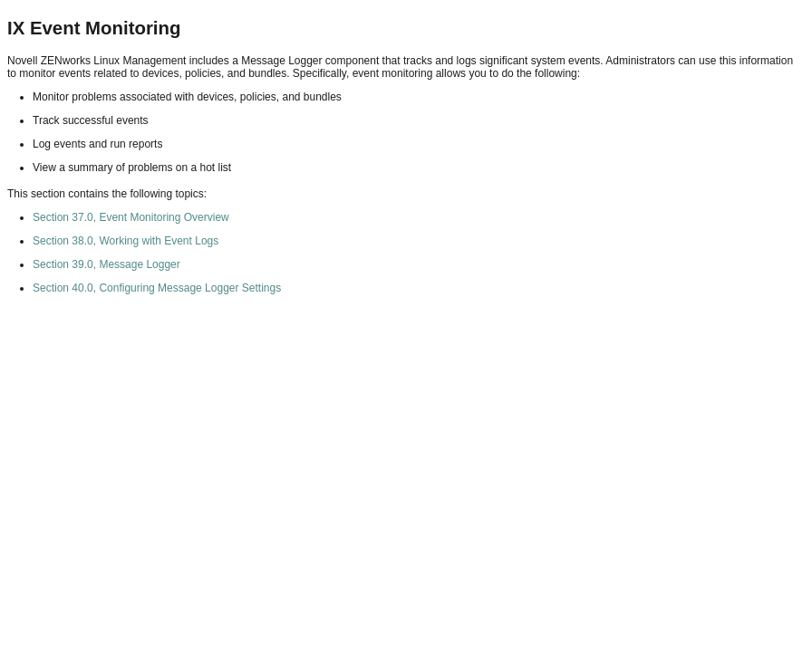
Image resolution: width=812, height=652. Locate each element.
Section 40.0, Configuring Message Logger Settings (157, 288)
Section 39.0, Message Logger (106, 264)
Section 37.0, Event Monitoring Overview (131, 217)
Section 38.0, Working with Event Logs (126, 241)
